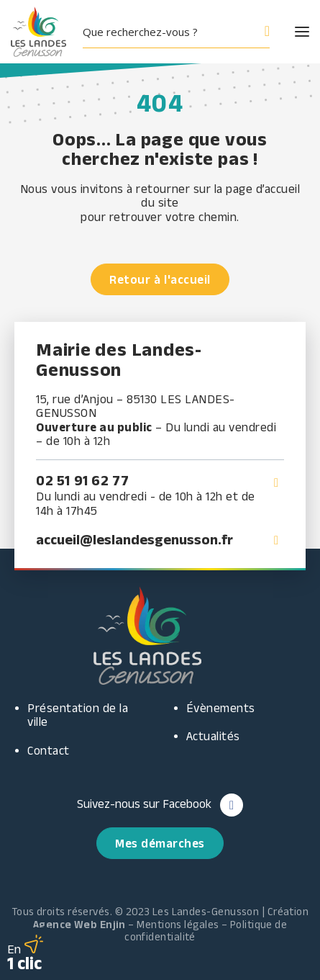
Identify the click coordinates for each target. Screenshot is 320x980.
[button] (289, 32)
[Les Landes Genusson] (38, 32)
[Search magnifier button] (260, 32)
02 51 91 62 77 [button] (82, 480)
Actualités (213, 736)
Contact (49, 750)
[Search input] (164, 32)
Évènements (221, 708)
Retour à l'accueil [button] (160, 279)
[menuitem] (182, 32)
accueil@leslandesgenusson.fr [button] (134, 539)
